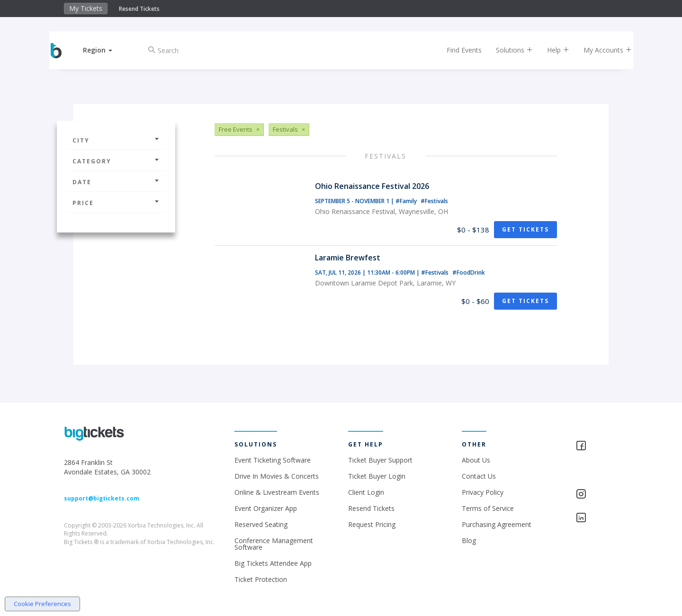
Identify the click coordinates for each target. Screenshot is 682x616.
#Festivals (434, 201)
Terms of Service (488, 508)
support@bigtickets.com (102, 498)
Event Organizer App (266, 508)
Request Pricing (372, 524)
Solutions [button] (507, 50)
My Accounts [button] (600, 50)
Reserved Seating (261, 524)
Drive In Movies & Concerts (277, 476)
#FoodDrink (469, 272)
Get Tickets (525, 229)
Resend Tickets (139, 9)
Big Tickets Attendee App (273, 563)
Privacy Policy (483, 492)
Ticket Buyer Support (380, 460)
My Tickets (86, 8)
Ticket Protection (261, 579)
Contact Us (479, 476)
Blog (469, 540)
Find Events (457, 50)
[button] (106, 50)
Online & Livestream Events (277, 492)
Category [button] (116, 161)
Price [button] (116, 203)
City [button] (116, 140)
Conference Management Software (274, 544)
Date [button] (116, 182)
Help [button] (551, 50)
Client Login (366, 492)
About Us (476, 460)
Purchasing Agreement (497, 524)
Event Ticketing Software (273, 460)
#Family (407, 201)
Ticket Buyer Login (377, 476)
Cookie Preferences (42, 604)
